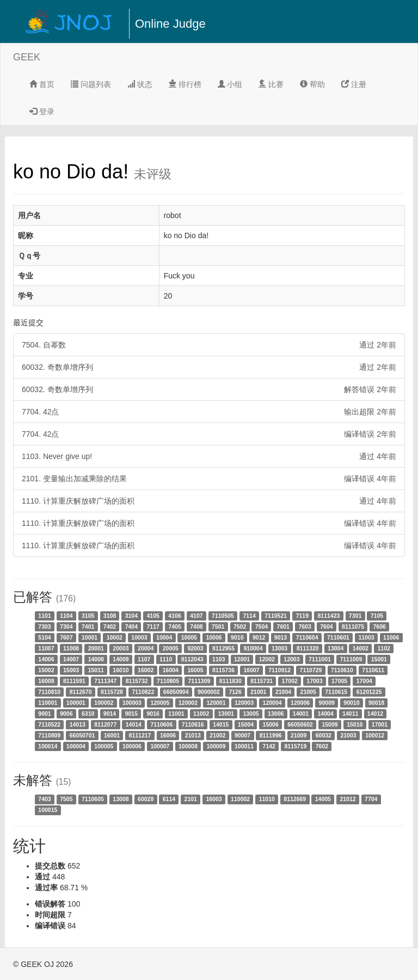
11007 (46, 648)
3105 (88, 616)
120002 (188, 703)
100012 (375, 735)
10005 (189, 637)
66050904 (176, 692)
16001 (112, 735)
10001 (90, 637)
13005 (251, 714)
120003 (244, 703)
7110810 (49, 692)
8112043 (192, 659)
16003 (214, 799)
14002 (361, 648)
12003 (291, 659)
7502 (240, 627)
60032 (324, 735)
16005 (195, 670)
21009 (299, 735)
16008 (46, 681)
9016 (153, 714)
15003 (71, 670)
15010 (355, 724)
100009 (216, 746)
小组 (230, 84)
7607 (66, 637)
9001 (44, 714)
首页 (42, 84)
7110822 (143, 692)
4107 (196, 616)
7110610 (342, 670)
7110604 (307, 637)
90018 (376, 703)
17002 (290, 681)
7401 (88, 627)
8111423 (328, 616)
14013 (78, 724)
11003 (366, 637)
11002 (201, 714)
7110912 (279, 670)
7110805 (168, 681)
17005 (339, 681)
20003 (121, 648)
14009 (121, 659)
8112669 (295, 799)
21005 (308, 692)
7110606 (161, 724)
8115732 (137, 681)
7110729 (311, 670)
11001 (176, 714)
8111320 (308, 648)
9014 (110, 714)
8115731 (262, 681)
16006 (168, 735)
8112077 (105, 724)
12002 (267, 659)
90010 (351, 703)
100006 (132, 746)
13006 (276, 714)
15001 (379, 659)
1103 (219, 659)
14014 (134, 724)
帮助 (312, 84)
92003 (195, 648)
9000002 (209, 692)
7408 (196, 627)
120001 (216, 703)
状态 (140, 84)
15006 (271, 724)
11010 (267, 799)
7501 (218, 627)
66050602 (300, 724)
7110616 (193, 724)
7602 (322, 746)
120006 (300, 703)
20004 (146, 648)
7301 (355, 616)
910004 (253, 648)
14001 (301, 714)
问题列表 (91, 84)
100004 (76, 746)
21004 (283, 692)
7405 (174, 627)
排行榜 (185, 84)
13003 (279, 648)
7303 (44, 627)
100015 (48, 810)
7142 (269, 746)
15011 (96, 670)
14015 (221, 724)
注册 (354, 84)
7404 (131, 627)
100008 (188, 746)
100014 (48, 746)
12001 (242, 659)
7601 (283, 627)
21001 (258, 692)
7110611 (373, 670)
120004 (272, 703)
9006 (66, 714)
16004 (171, 670)
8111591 (74, 681)
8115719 (295, 746)
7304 (66, 627)
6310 (88, 714)
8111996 (271, 735)
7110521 (276, 616)
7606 (379, 627)
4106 (174, 616)
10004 (164, 637)
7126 (235, 692)
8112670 (81, 692)
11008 (71, 648)
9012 (259, 637)
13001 (226, 714)
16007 (251, 670)
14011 (350, 714)
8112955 (223, 648)
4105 (153, 616)
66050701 (82, 735)
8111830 (230, 681)
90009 (327, 703)
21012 (348, 799)
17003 (314, 681)
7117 (153, 627)
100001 (76, 703)
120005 (160, 703)
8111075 (353, 627)
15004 (246, 724)
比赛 (271, 84)
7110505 (223, 616)
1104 (66, 616)
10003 (139, 637)
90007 (242, 735)
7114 (249, 616)
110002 (240, 799)
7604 (326, 627)
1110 (166, 659)
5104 (44, 637)
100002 (104, 703)
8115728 (112, 692)
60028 (146, 799)
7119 (302, 616)
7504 (262, 627)
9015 (131, 714)
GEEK (27, 57)
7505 (66, 799)
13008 (121, 799)
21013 (193, 735)
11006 (391, 637)
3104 (131, 616)
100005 (104, 746)
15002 (46, 670)
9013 (281, 637)
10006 (214, 637)
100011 (244, 746)
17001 (380, 724)
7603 (305, 627)
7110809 (49, 735)
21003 (348, 735)
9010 (237, 637)
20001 (96, 648)
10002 (115, 637)
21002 (217, 735)
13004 (336, 648)
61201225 (369, 692)
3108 (110, 616)
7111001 (320, 659)
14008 (96, 659)
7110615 (336, 692)
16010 (121, 670)
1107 (144, 659)
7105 (377, 616)
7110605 (93, 799)
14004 (325, 714)
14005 (323, 799)
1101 (44, 616)
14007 (71, 659)
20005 (171, 648)
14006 (46, 659)
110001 (48, 703)
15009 (330, 724)
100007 (160, 746)
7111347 (105, 681)
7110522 (49, 724)
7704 (371, 799)
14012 (375, 714)
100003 (132, 703)
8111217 (140, 735)
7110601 (338, 637)
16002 (146, 670)
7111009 (351, 659)
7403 (44, 799)
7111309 (199, 681)
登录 (42, 111)
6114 (169, 799)
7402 (110, 627)
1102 (383, 648)
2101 (191, 799)
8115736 (223, 670)
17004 (364, 681)
